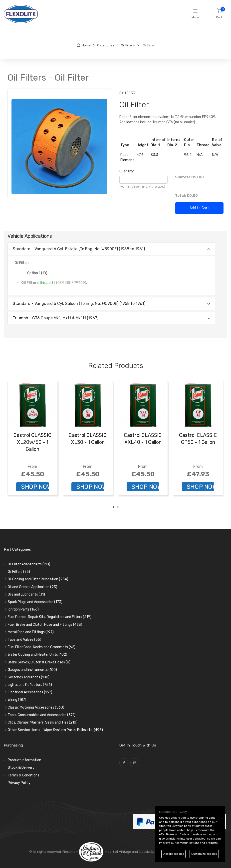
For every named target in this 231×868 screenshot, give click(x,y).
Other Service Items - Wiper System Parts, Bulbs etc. (55, 730)
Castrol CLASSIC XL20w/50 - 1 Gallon (32, 442)
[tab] (111, 249)
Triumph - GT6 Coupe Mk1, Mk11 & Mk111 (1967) (56, 318)
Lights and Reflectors (30, 685)
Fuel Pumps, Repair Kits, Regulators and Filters (50, 617)
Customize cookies (204, 854)
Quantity (127, 171)
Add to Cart (199, 208)
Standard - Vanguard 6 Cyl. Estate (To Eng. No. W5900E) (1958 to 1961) (79, 249)
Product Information (24, 760)
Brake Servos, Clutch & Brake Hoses (39, 662)
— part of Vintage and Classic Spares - (121, 852)
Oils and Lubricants (26, 594)
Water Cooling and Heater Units (37, 655)
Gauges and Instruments (32, 670)
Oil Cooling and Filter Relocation (38, 579)
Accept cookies (174, 854)
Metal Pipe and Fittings (31, 632)
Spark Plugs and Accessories (35, 602)
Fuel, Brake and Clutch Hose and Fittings (45, 625)
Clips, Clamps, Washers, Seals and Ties (43, 722)
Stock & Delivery (21, 768)
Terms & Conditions (23, 775)
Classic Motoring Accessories (36, 707)
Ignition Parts (23, 609)
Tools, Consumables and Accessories (42, 715)
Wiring (17, 700)
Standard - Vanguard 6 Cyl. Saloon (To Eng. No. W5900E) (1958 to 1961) (79, 304)
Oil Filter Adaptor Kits (29, 564)
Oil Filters (19, 572)
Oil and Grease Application (32, 587)
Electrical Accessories (30, 692)
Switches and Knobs (29, 677)
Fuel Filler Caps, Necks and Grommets (42, 647)
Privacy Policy (19, 783)
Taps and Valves (24, 640)
